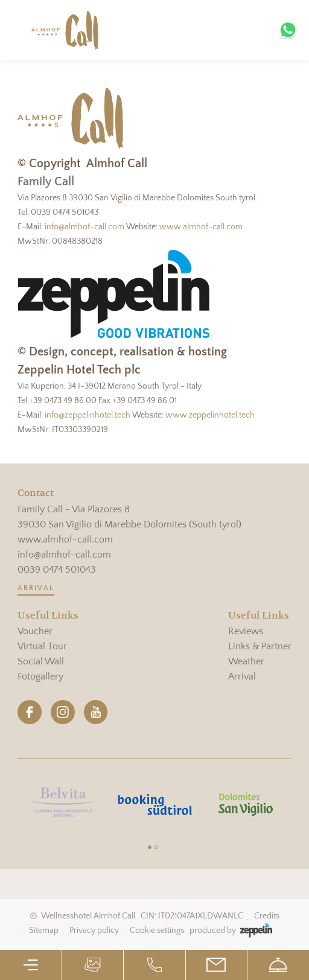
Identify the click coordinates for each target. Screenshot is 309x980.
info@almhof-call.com (84, 227)
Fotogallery (40, 676)
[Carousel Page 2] (156, 847)
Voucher (35, 631)
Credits (267, 916)
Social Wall (41, 661)
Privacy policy (94, 931)
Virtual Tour (42, 646)
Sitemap (44, 931)
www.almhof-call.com (201, 227)
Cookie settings (157, 931)
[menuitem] (48, 632)
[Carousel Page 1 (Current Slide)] (150, 847)
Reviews (246, 631)
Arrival (36, 588)
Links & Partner (260, 646)
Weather (246, 661)
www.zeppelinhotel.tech (210, 415)
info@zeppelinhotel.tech (88, 415)
